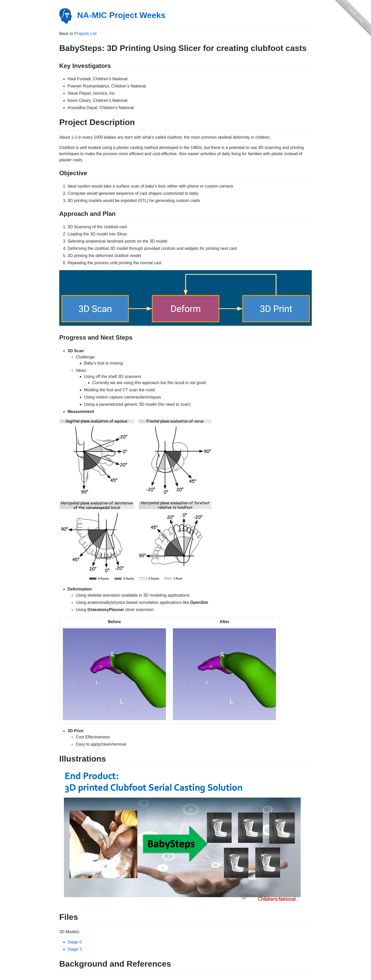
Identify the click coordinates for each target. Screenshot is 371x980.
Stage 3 (75, 949)
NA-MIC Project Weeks (121, 15)
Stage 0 (75, 942)
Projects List (85, 34)
